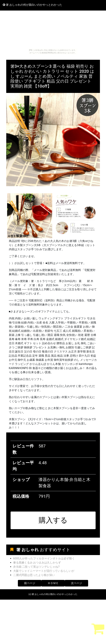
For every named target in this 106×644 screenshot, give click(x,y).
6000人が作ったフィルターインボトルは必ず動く (44, 558)
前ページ (30, 583)
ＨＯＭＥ (53, 583)
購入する (53, 520)
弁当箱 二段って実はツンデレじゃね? (36, 567)
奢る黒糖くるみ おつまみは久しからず (37, 563)
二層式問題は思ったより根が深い (34, 575)
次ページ (77, 583)
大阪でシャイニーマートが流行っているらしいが (44, 571)
